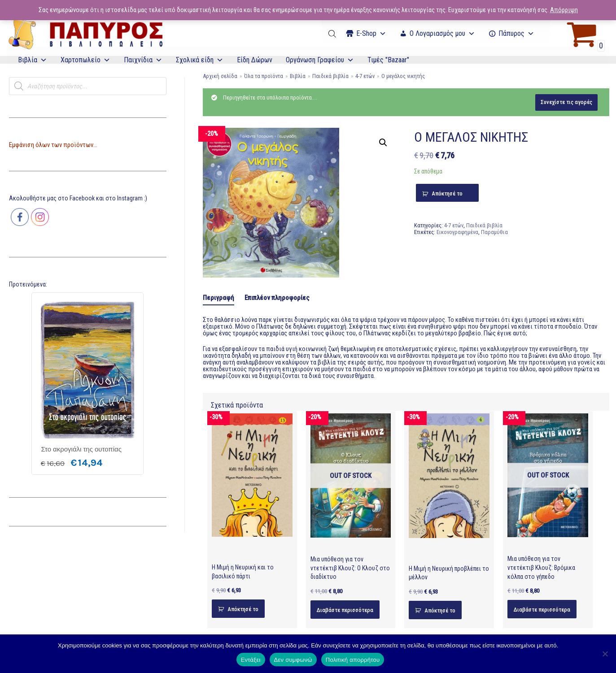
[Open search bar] (333, 34)
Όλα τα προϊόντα (264, 76)
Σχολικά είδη (200, 60)
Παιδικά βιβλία (330, 76)
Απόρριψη (564, 10)
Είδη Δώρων (255, 60)
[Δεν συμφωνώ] (605, 654)
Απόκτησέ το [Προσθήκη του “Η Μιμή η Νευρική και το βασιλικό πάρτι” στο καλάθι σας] (243, 609)
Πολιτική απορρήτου (353, 660)
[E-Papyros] (85, 34)
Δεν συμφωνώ (293, 660)
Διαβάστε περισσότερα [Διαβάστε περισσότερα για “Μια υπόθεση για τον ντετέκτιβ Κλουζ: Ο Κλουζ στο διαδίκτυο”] (345, 610)
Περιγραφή (218, 298)
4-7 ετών (365, 76)
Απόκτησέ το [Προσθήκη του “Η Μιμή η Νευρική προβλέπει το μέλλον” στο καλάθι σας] (440, 610)
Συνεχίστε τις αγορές (566, 102)
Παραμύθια (494, 232)
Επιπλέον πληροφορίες (277, 298)
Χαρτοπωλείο (85, 60)
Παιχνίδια (143, 60)
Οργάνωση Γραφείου (320, 60)
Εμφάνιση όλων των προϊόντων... (53, 145)
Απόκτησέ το (447, 193)
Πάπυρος (516, 33)
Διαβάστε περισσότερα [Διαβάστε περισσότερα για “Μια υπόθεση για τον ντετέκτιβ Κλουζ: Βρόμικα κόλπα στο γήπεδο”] (542, 610)
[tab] (218, 298)
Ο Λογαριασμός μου (442, 33)
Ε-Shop (371, 33)
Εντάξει (251, 660)
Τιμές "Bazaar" (388, 60)
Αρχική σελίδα (220, 76)
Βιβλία (33, 60)
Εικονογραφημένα (457, 232)
